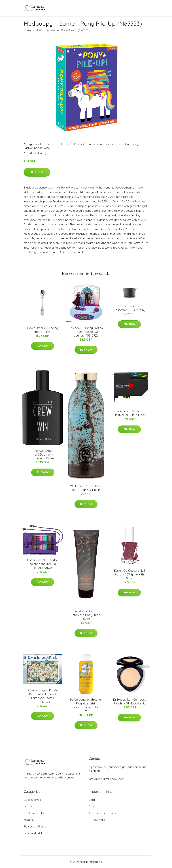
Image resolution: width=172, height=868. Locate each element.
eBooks (29, 820)
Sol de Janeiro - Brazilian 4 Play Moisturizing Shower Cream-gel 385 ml (86, 705)
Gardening (132, 144)
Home (27, 30)
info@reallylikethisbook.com (107, 779)
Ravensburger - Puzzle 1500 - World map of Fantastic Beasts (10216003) (43, 696)
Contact (94, 806)
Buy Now (37, 172)
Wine (47, 148)
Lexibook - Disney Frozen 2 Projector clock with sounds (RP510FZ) (86, 332)
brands (28, 806)
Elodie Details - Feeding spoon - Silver (43, 330)
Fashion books (33, 148)
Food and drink (114, 144)
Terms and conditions (102, 813)
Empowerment (49, 144)
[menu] (144, 8)
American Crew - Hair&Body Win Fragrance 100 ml (43, 454)
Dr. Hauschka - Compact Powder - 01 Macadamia (129, 701)
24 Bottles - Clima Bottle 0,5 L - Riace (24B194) (86, 488)
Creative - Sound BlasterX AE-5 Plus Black (129, 413)
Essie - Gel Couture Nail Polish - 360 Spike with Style (129, 574)
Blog (92, 800)
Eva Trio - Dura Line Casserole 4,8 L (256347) (129, 308)
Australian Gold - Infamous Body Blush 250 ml (86, 615)
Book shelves (32, 800)
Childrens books (93, 144)
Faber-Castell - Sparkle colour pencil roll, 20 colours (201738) (43, 564)
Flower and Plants (71, 144)
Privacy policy (97, 820)
